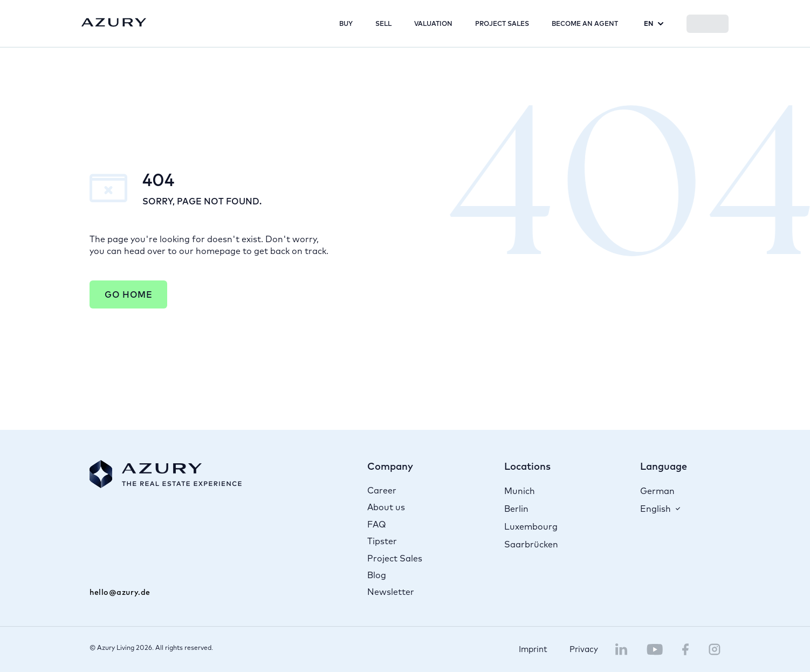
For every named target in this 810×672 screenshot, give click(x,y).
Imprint (533, 649)
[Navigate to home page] (114, 23)
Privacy (584, 649)
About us (386, 507)
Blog (377, 575)
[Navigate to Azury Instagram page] (715, 649)
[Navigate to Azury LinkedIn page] (621, 649)
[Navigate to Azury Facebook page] (686, 649)
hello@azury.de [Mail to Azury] (120, 592)
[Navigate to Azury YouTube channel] (655, 649)
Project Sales (395, 558)
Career (382, 490)
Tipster (382, 541)
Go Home (128, 294)
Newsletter (391, 592)
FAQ (377, 524)
